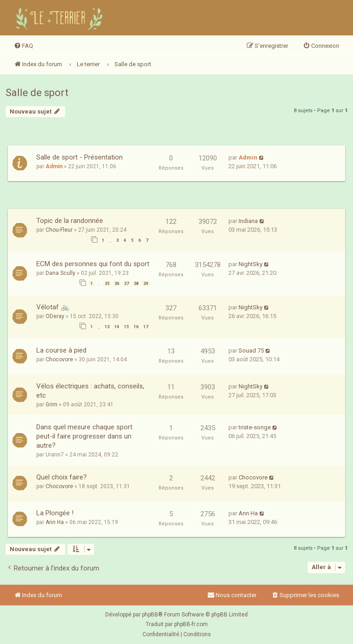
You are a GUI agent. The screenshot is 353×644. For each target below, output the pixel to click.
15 (126, 327)
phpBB (150, 615)
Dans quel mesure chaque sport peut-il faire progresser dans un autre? (84, 436)
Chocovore (59, 359)
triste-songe (255, 427)
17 (146, 327)
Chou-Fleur (59, 230)
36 (117, 284)
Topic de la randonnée (70, 221)
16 (136, 327)
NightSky (251, 264)
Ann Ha (55, 522)
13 (107, 327)
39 (146, 284)
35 (107, 284)
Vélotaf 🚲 (53, 307)
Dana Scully (60, 273)
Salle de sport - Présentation (80, 157)
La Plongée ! (55, 513)
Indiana (248, 221)
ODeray (55, 316)
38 (136, 284)
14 (117, 327)
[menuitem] (23, 46)
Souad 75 (251, 350)
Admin (54, 166)
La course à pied (61, 350)
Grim (51, 405)
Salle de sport (37, 93)
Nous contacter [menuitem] (232, 595)
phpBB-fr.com (191, 624)
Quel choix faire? (62, 477)
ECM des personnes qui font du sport (93, 264)
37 (126, 284)
